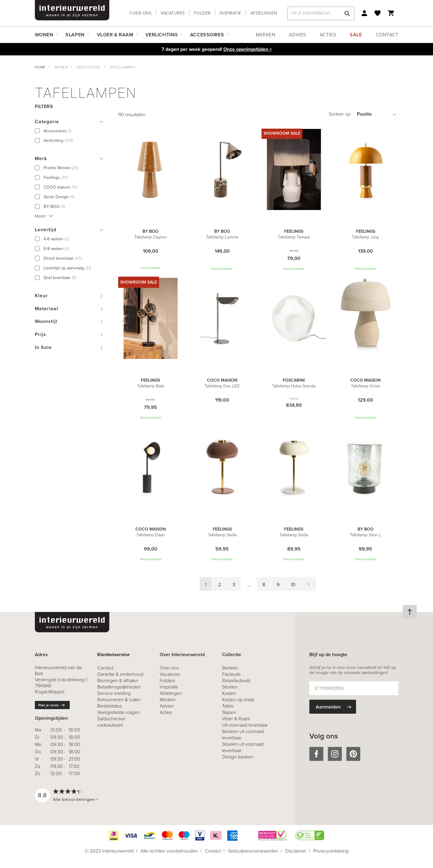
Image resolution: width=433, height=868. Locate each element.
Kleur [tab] (41, 296)
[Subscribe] (333, 707)
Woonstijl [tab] (46, 321)
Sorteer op (340, 114)
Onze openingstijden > (248, 49)
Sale (356, 35)
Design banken (238, 757)
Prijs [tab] (40, 334)
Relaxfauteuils (236, 681)
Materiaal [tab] (47, 309)
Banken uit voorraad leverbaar (243, 735)
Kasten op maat (238, 700)
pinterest (353, 754)
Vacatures (173, 13)
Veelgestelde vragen (119, 712)
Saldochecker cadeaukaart (112, 722)
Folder (202, 13)
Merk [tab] (41, 158)
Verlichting (88, 67)
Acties (328, 35)
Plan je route (48, 705)
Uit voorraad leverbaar (245, 725)
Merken (265, 35)
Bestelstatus (110, 706)
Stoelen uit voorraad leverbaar (243, 747)
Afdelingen (264, 13)
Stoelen (230, 687)
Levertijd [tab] (46, 230)
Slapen (229, 712)
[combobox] (321, 13)
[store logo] (72, 10)
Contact (387, 35)
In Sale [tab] (43, 347)
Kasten (229, 693)
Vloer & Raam (236, 719)
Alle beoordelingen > (76, 799)
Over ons (140, 13)
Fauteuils (231, 674)
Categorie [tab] (47, 122)
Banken (230, 668)
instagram (335, 754)
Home (40, 67)
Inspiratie (231, 13)
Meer (41, 216)
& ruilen (119, 700)
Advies (297, 35)
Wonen (61, 67)
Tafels (228, 706)
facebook (316, 754)
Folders (167, 681)
